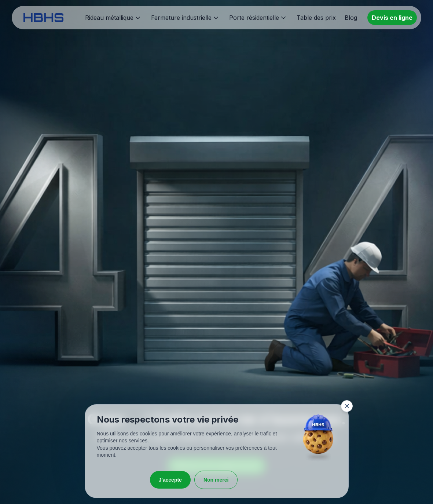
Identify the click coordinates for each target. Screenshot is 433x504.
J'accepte (170, 480)
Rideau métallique (109, 18)
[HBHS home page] (43, 18)
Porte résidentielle (254, 18)
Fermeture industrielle (181, 18)
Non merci (216, 480)
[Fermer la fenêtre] (347, 406)
